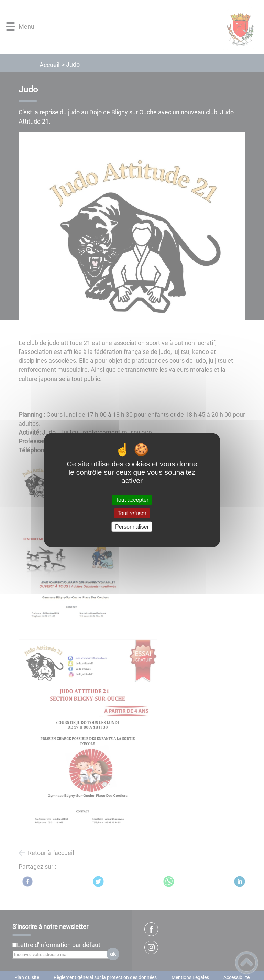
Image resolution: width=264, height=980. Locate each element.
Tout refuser (132, 513)
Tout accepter (132, 500)
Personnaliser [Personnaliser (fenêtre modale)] (132, 527)
